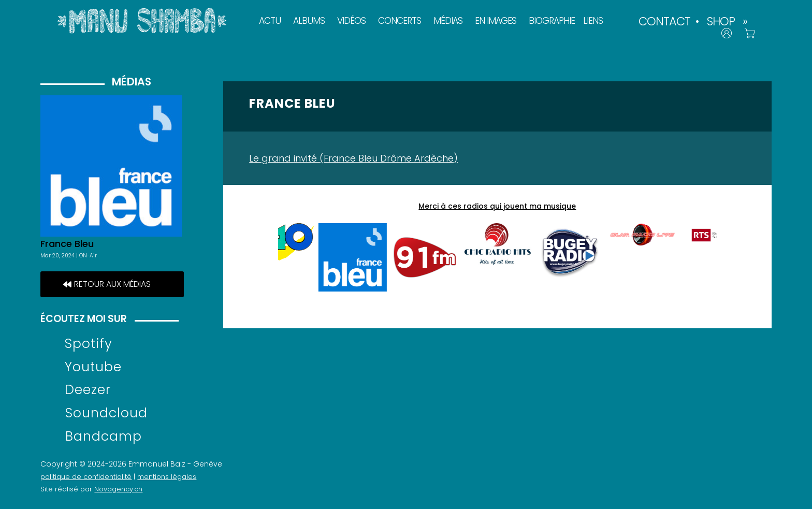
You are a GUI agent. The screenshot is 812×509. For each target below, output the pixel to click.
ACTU (270, 21)
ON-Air (88, 256)
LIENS (593, 21)
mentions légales (167, 477)
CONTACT (664, 21)
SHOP (721, 21)
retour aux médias (112, 284)
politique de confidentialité (86, 477)
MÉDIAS (448, 21)
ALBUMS (309, 21)
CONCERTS (400, 21)
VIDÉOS (351, 21)
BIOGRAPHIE (552, 21)
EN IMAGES (496, 21)
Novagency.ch (118, 489)
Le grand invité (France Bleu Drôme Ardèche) (353, 158)
